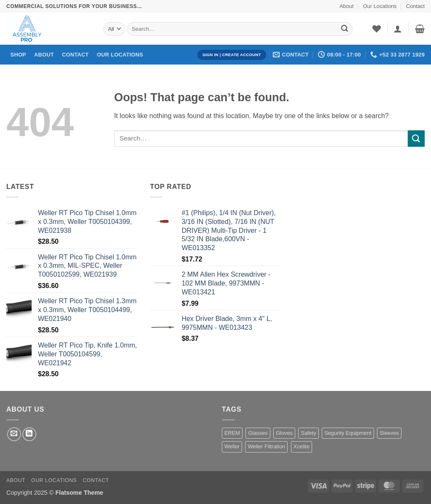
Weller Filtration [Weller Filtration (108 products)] (266, 446)
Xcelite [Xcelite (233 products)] (302, 446)
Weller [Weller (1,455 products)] (232, 446)
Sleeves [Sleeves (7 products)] (389, 433)
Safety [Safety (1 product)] (308, 433)
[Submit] (345, 29)
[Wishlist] (377, 29)
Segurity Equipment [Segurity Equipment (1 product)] (348, 433)
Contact (415, 6)
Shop (18, 55)
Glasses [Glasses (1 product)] (258, 433)
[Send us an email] (14, 434)
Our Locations (380, 6)
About (346, 6)
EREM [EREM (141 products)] (232, 433)
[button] (398, 29)
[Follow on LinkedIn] (29, 434)
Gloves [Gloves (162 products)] (284, 433)
